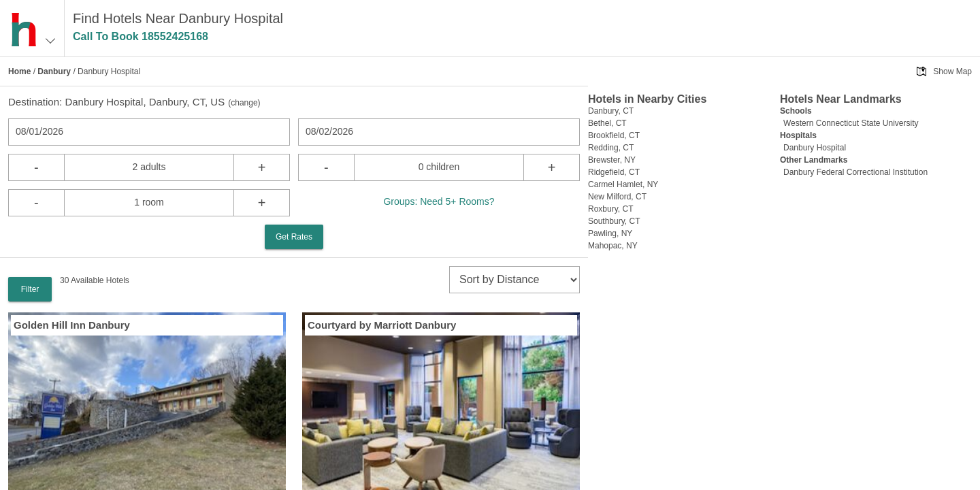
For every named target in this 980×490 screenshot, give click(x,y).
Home (19, 71)
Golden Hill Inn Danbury (72, 325)
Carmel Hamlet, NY (623, 184)
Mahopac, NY (613, 246)
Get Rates (294, 237)
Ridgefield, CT (614, 172)
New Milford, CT (617, 197)
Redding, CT (611, 148)
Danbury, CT (611, 111)
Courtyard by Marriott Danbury (382, 325)
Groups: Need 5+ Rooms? (439, 201)
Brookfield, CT (614, 135)
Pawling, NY (610, 233)
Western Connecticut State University (851, 123)
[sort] (514, 280)
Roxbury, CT (610, 209)
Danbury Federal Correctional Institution (855, 172)
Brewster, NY (612, 160)
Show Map (952, 71)
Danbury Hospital (815, 148)
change (244, 103)
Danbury (54, 71)
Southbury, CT (614, 221)
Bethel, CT (607, 123)
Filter (30, 289)
